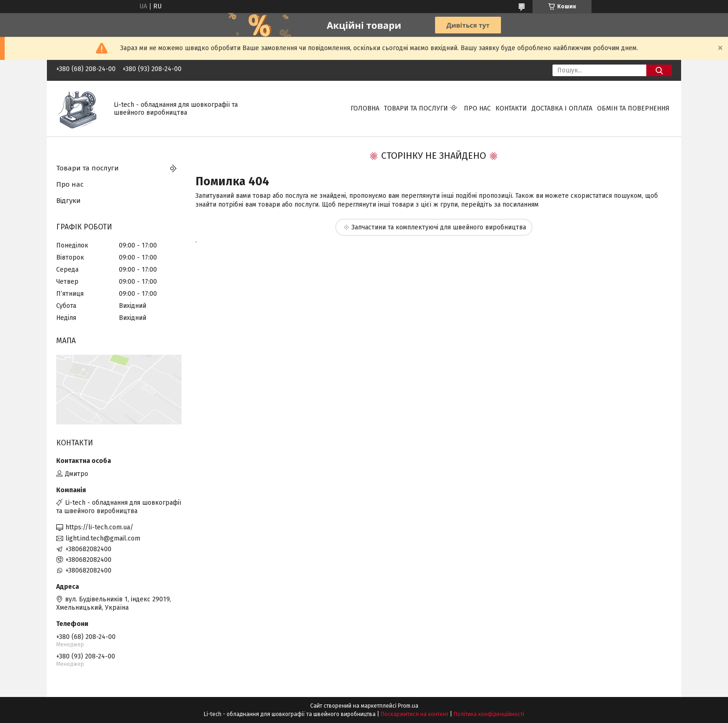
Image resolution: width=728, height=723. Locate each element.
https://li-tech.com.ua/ (99, 527)
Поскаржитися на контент (415, 714)
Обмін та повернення (633, 108)
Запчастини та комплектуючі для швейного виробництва (439, 227)
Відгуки (68, 201)
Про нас (477, 108)
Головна (365, 108)
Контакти (511, 108)
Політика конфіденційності (489, 714)
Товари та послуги (416, 108)
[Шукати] (659, 70)
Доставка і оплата (562, 108)
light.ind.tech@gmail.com (103, 538)
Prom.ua (408, 706)
